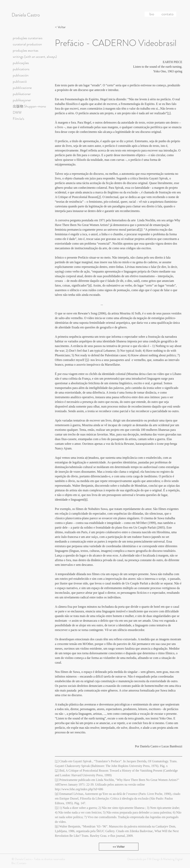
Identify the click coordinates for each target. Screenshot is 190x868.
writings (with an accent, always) (35, 57)
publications (21, 69)
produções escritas (26, 50)
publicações (21, 63)
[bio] (152, 14)
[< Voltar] (61, 27)
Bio (13, 863)
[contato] (168, 14)
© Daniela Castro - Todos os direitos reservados (38, 859)
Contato (22, 863)
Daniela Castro (26, 15)
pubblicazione (22, 88)
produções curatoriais (28, 38)
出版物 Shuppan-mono (29, 106)
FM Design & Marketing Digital (165, 859)
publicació (20, 81)
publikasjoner (22, 100)
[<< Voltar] (119, 847)
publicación (21, 75)
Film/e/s (19, 119)
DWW (17, 113)
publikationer (22, 94)
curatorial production (27, 44)
